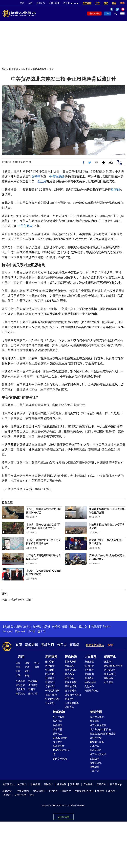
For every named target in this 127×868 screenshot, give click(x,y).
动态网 (112, 791)
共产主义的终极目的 (100, 729)
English (107, 627)
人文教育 (90, 657)
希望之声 (66, 791)
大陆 (18, 675)
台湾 (27, 667)
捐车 (114, 3)
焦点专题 (14, 69)
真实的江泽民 (97, 742)
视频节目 (48, 645)
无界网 (7, 795)
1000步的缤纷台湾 (61, 752)
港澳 (27, 663)
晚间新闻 (50, 674)
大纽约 (18, 627)
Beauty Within (60, 738)
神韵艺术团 (23, 791)
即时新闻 (20, 685)
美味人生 (58, 734)
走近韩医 (109, 682)
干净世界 (53, 791)
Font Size (111, 162)
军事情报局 (71, 686)
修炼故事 (95, 767)
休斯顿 (56, 627)
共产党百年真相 (98, 725)
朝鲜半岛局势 (40, 69)
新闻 (21, 657)
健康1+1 (108, 662)
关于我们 (22, 784)
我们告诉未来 (97, 717)
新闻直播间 (95, 14)
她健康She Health (113, 666)
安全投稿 (75, 784)
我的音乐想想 (60, 759)
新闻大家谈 (71, 662)
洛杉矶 (37, 627)
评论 (18, 671)
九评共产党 (96, 738)
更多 (32, 795)
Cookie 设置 (63, 817)
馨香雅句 (89, 674)
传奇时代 (95, 721)
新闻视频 (51, 657)
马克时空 (69, 699)
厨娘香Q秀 (58, 746)
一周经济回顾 (52, 691)
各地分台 (41, 3)
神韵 (22, 3)
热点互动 (69, 666)
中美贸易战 (57, 176)
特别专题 (96, 712)
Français (8, 631)
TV (108, 14)
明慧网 (101, 791)
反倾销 (36, 176)
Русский (20, 631)
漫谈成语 (89, 678)
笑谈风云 (89, 666)
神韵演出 (20, 694)
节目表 (62, 645)
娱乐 (37, 663)
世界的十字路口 (73, 695)
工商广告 (95, 771)
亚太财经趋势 (52, 699)
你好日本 (58, 721)
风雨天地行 (96, 750)
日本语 (31, 631)
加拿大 (27, 627)
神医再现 (109, 678)
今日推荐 (33, 685)
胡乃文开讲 (110, 670)
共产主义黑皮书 (98, 754)
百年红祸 (95, 746)
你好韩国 (58, 725)
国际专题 (25, 69)
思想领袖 (69, 678)
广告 (98, 3)
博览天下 (20, 689)
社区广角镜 (51, 695)
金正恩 (42, 181)
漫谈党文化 (96, 763)
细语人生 (69, 707)
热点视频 (33, 681)
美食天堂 (58, 729)
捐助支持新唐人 (95, 645)
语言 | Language (71, 3)
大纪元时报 (39, 791)
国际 (18, 663)
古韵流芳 (89, 670)
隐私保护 (48, 784)
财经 (27, 671)
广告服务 (88, 784)
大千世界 (58, 742)
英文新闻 (87, 3)
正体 (51, 3)
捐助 (106, 3)
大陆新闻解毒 (72, 703)
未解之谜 (89, 662)
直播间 (75, 645)
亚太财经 (50, 703)
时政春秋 (69, 674)
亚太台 (83, 627)
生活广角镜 (59, 717)
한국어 (42, 631)
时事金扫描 (71, 670)
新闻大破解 (71, 682)
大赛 (30, 3)
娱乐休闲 (59, 712)
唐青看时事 (71, 691)
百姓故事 (95, 759)
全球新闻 (50, 662)
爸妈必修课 (90, 682)
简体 (57, 3)
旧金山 (73, 627)
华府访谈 (50, 686)
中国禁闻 (50, 670)
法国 (64, 627)
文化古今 (89, 686)
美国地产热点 (91, 691)
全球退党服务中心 (84, 791)
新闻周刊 (50, 682)
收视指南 (35, 784)
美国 (18, 667)
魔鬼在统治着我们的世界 (103, 734)
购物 (122, 3)
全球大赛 (33, 694)
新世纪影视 (20, 795)
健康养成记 (110, 674)
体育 (37, 667)
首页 (4, 69)
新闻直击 (50, 678)
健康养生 (110, 657)
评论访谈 (71, 657)
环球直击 (50, 666)
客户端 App (116, 784)
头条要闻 (20, 681)
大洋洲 (46, 627)
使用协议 (62, 784)
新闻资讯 (32, 645)
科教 (27, 675)
